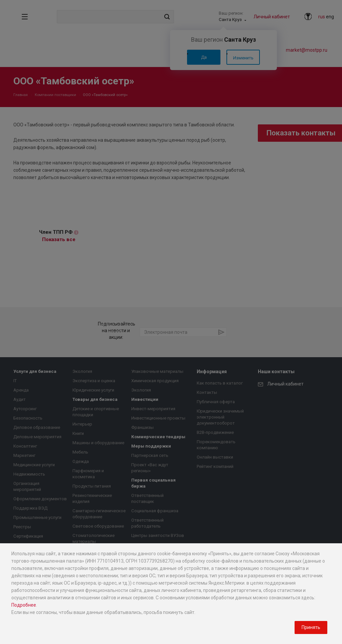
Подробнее (24, 605)
